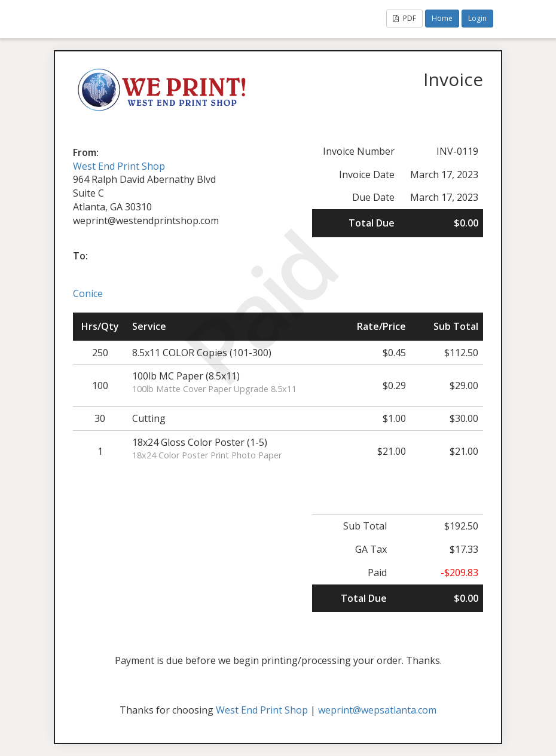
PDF (404, 18)
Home (442, 18)
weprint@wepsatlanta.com (377, 710)
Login (477, 18)
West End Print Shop (119, 166)
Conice (88, 293)
